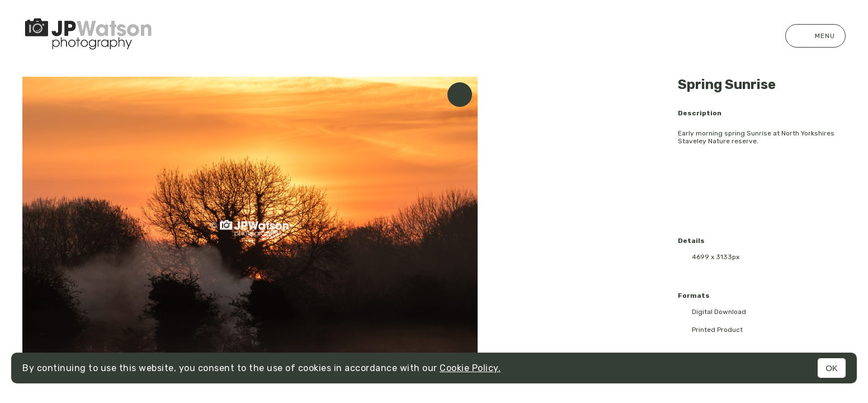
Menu (815, 36)
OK (832, 368)
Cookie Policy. (470, 368)
